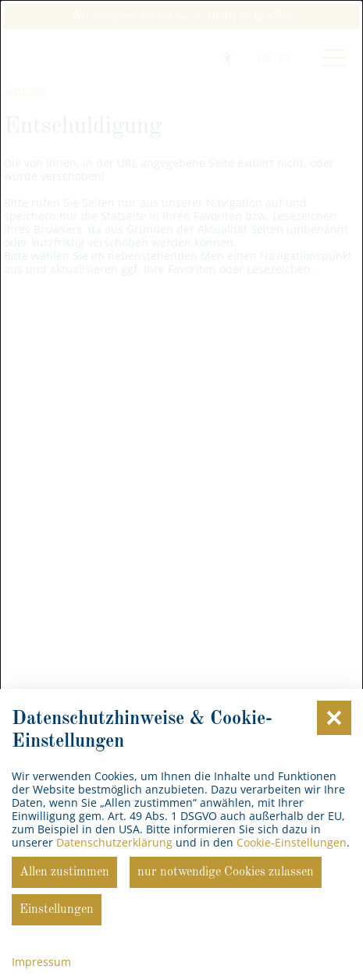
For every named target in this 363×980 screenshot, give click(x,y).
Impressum (41, 962)
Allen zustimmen (64, 872)
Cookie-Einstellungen (292, 842)
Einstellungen (57, 910)
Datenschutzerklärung (114, 842)
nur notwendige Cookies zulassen (226, 872)
